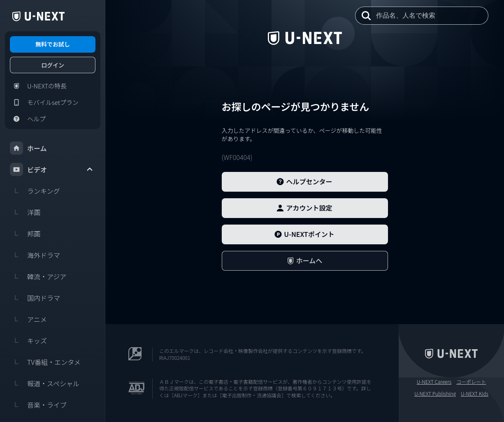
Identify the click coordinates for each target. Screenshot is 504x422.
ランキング (35, 191)
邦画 (25, 234)
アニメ (28, 319)
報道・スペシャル (45, 383)
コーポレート (471, 382)
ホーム (28, 148)
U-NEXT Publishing (435, 394)
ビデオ (52, 169)
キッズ (28, 341)
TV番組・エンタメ (45, 362)
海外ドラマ (35, 255)
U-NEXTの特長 (38, 86)
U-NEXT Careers (434, 382)
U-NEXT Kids (475, 394)
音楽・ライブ (38, 405)
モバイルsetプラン (44, 102)
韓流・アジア (38, 276)
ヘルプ (28, 119)
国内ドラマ (35, 298)
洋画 (25, 212)
